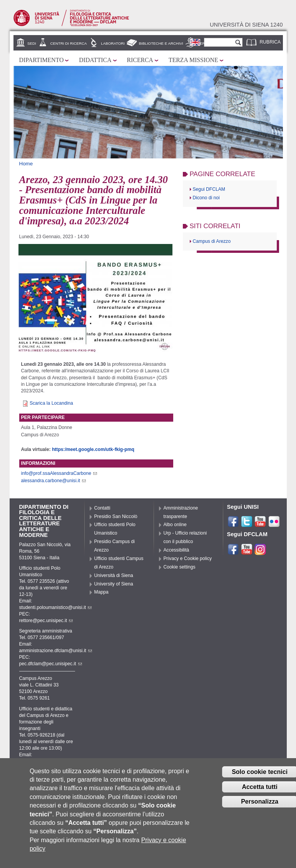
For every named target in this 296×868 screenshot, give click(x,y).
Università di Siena (114, 575)
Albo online (175, 525)
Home (26, 164)
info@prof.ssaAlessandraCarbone (59, 473)
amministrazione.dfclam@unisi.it (56, 651)
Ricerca (140, 60)
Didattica (95, 60)
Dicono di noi (206, 198)
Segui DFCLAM (209, 189)
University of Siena (114, 584)
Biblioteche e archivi (161, 43)
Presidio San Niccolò (116, 516)
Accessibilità (176, 550)
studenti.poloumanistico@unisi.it (56, 607)
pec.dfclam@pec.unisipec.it (51, 664)
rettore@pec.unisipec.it (46, 621)
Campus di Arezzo (212, 241)
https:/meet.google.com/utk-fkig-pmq (93, 449)
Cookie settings (180, 567)
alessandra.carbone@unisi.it (54, 481)
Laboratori (113, 43)
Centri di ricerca (68, 43)
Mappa (101, 592)
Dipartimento (42, 60)
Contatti (102, 508)
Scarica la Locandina (51, 403)
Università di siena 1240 (246, 25)
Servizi (205, 43)
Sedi (32, 43)
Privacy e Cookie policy (188, 558)
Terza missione (193, 60)
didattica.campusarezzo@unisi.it (56, 761)
